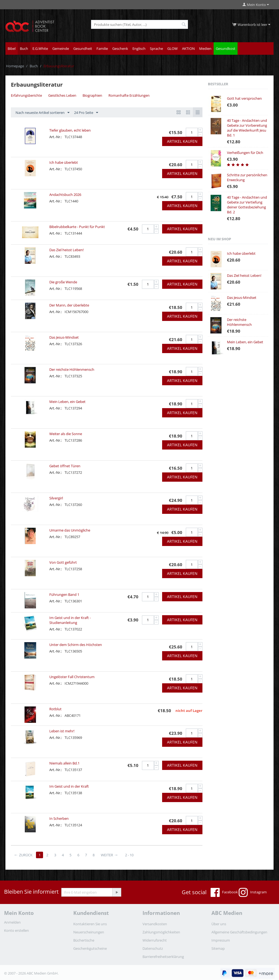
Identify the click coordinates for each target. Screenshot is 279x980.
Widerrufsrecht (155, 940)
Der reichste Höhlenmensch (72, 369)
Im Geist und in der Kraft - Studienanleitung (70, 620)
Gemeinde (61, 48)
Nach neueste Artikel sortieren (43, 113)
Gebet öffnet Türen (65, 466)
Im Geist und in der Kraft (69, 786)
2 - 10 (131, 855)
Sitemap (218, 948)
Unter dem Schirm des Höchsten (76, 645)
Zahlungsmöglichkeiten (161, 932)
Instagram (253, 893)
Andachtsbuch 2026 (65, 195)
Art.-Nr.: (56, 137)
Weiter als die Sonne (66, 434)
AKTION (188, 48)
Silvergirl (56, 498)
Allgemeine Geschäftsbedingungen (239, 932)
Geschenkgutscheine (90, 948)
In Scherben (59, 818)
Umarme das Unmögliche (70, 530)
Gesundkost (226, 48)
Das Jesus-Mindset (64, 337)
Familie (102, 48)
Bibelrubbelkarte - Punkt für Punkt (77, 227)
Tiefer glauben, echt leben (70, 130)
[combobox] (139, 24)
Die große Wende (63, 282)
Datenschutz (153, 948)
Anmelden (12, 922)
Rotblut (55, 709)
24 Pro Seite (86, 113)
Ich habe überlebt (64, 162)
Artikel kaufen (182, 141)
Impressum (221, 940)
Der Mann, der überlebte (69, 305)
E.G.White (40, 48)
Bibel (12, 48)
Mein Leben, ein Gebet (67, 402)
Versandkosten (155, 924)
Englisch (139, 48)
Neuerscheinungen (89, 932)
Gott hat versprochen (244, 98)
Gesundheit (83, 48)
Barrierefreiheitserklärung (163, 957)
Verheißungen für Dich (245, 153)
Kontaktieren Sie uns (90, 924)
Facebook (224, 893)
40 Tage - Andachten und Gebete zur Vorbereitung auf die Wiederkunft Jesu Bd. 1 (247, 128)
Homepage (15, 66)
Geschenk (120, 48)
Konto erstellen (16, 930)
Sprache (156, 48)
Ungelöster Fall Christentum (72, 677)
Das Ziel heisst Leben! (66, 250)
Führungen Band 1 (64, 594)
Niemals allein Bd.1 (64, 763)
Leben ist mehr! (62, 731)
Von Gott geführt (63, 562)
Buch (24, 48)
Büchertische (84, 940)
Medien (205, 48)
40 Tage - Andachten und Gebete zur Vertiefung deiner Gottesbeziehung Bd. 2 (247, 205)
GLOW (172, 48)
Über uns (219, 924)
